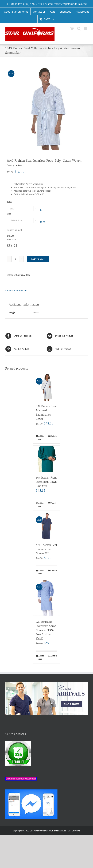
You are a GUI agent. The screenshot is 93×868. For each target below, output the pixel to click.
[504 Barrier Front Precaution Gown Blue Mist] (46, 459)
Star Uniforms (74, 831)
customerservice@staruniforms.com (66, 4)
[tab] (46, 291)
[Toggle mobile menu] (86, 29)
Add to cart (38, 259)
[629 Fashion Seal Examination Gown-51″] (46, 526)
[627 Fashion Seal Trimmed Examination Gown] (46, 387)
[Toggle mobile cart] (72, 29)
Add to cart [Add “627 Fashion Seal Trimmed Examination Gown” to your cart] (41, 437)
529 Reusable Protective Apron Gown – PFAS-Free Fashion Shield (46, 630)
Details (54, 436)
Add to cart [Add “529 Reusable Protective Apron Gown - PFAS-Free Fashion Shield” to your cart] (41, 657)
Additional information (16, 291)
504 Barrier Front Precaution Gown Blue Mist (46, 482)
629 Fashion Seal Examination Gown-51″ (46, 549)
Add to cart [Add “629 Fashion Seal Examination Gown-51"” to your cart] (41, 572)
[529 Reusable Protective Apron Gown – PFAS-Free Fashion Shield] (46, 598)
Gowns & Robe (23, 275)
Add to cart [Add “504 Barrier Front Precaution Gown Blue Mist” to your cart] (41, 505)
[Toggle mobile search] (79, 29)
